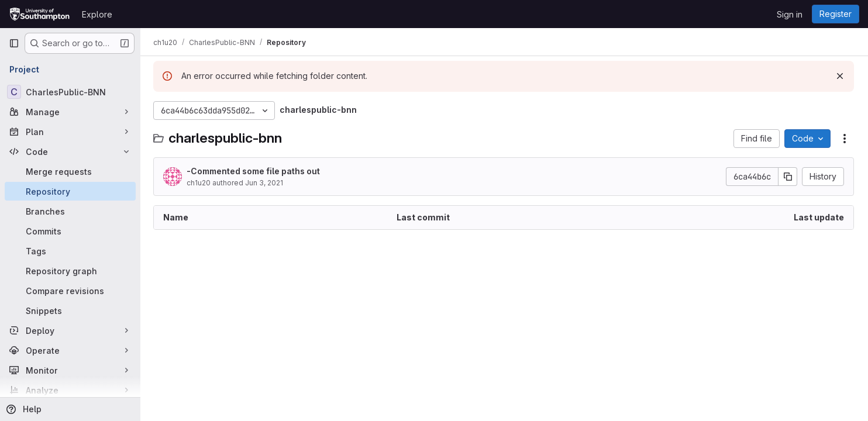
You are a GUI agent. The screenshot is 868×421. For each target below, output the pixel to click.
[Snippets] (70, 310)
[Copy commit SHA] (788, 177)
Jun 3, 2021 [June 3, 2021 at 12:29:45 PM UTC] (265, 183)
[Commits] (70, 231)
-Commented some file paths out (254, 171)
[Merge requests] (70, 171)
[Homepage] (39, 14)
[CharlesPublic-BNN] (70, 92)
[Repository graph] (70, 271)
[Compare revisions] (70, 291)
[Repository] (70, 191)
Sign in (790, 14)
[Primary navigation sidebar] (14, 43)
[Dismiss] (840, 76)
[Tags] (70, 251)
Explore (97, 14)
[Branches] (70, 211)
